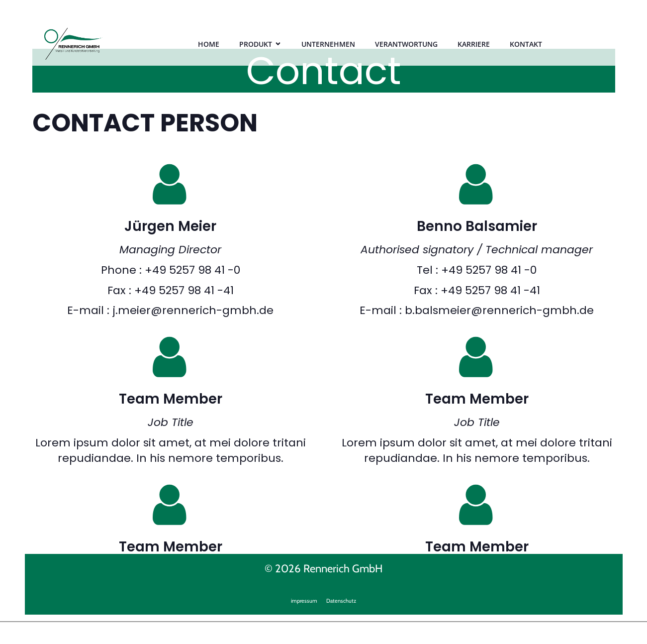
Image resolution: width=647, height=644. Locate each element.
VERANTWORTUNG (406, 44)
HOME (209, 44)
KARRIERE (474, 44)
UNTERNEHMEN (328, 44)
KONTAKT (526, 44)
